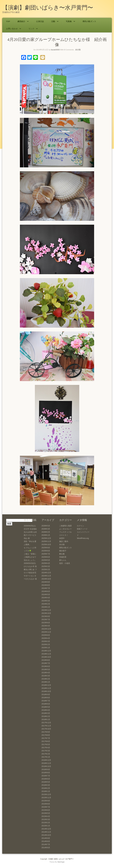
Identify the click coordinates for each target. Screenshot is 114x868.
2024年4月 (46, 598)
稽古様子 (63, 551)
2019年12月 (46, 651)
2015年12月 (46, 795)
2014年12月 (46, 829)
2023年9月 (46, 616)
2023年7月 (46, 620)
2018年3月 (46, 713)
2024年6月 (46, 591)
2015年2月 (46, 823)
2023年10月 (46, 613)
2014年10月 (46, 835)
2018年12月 (46, 685)
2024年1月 (46, 607)
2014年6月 (46, 848)
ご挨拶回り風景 (65, 526)
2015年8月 (46, 804)
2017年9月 (46, 732)
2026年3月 (46, 529)
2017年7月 (46, 738)
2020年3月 (46, 641)
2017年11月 (46, 726)
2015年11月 (46, 798)
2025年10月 (46, 545)
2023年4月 (46, 626)
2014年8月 (46, 841)
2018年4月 (46, 710)
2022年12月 (46, 629)
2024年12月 (46, 573)
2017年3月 (46, 751)
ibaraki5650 (55, 50)
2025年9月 (46, 548)
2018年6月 (46, 704)
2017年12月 (46, 723)
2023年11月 (46, 610)
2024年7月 (46, 588)
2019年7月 (46, 663)
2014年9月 (46, 838)
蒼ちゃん (63, 560)
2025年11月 (46, 541)
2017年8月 (46, 735)
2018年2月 (46, 716)
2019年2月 (46, 679)
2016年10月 (46, 766)
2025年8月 (46, 551)
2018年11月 (46, 688)
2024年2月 (46, 604)
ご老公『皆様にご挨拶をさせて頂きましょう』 (30, 557)
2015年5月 (46, 813)
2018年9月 (46, 695)
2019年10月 (46, 657)
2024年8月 (46, 585)
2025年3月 (46, 566)
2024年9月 (46, 582)
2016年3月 (46, 785)
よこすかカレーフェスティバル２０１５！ (65, 532)
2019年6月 (46, 666)
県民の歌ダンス (89, 21)
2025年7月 (46, 554)
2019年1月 (46, 682)
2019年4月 (46, 673)
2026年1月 (46, 535)
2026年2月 (46, 532)
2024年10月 (46, 579)
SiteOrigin (61, 862)
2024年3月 (46, 601)
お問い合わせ (14, 29)
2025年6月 (46, 557)
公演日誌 (40, 21)
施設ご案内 (64, 541)
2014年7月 (46, 844)
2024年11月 (46, 576)
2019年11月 (46, 654)
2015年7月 (46, 807)
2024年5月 (46, 595)
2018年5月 (46, 707)
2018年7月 (46, 701)
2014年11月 (46, 832)
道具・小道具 (65, 563)
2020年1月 (46, 648)
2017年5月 (46, 745)
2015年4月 (46, 816)
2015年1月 (46, 826)
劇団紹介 (23, 21)
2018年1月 (46, 720)
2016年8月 (46, 773)
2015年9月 (46, 801)
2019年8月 (46, 660)
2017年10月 (46, 729)
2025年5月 (46, 560)
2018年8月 (46, 698)
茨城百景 (63, 557)
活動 (55, 21)
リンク (33, 29)
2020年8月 (46, 635)
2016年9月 (46, 770)
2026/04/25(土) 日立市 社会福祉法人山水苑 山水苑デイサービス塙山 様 (30, 532)
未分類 (78, 50)
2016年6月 (46, 779)
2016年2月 (46, 788)
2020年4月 (46, 638)
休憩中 (62, 538)
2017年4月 (46, 748)
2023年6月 (46, 623)
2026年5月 (46, 526)
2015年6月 (46, 810)
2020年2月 (46, 645)
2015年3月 (46, 819)
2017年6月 (46, 741)
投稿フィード (82, 529)
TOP (8, 21)
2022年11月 (46, 632)
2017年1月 (46, 757)
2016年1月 (46, 791)
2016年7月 (46, 776)
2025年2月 (46, 570)
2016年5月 (46, 782)
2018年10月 (46, 691)
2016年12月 (46, 760)
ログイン (80, 526)
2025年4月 (46, 563)
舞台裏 (62, 554)
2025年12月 (46, 538)
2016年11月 (46, 763)
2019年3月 (46, 676)
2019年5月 (46, 670)
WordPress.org (83, 538)
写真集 (71, 21)
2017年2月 (46, 754)
